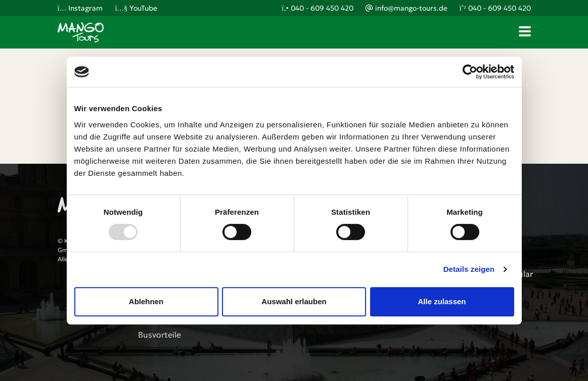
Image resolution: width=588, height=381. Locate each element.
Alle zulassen (442, 301)
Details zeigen (469, 269)
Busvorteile (160, 335)
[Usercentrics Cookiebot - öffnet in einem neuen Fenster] (470, 72)
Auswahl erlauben (294, 301)
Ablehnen (146, 301)
